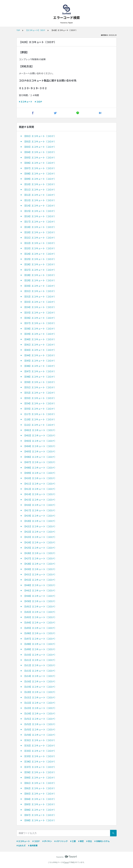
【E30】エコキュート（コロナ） (40, 286)
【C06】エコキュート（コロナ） (40, 761)
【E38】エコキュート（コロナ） (40, 328)
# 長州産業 (33, 845)
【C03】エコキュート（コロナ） (40, 751)
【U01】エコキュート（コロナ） (40, 606)
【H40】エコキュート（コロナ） (40, 585)
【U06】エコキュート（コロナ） (40, 633)
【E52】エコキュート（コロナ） (40, 393)
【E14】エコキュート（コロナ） (40, 205)
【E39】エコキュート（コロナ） (40, 334)
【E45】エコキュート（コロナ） (40, 361)
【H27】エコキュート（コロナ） (40, 558)
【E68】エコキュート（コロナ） (40, 820)
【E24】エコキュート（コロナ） (40, 254)
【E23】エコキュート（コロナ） (40, 248)
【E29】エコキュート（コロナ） (40, 280)
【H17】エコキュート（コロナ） (40, 510)
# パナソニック (61, 841)
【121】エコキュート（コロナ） (40, 425)
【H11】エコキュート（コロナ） (40, 484)
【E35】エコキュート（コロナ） (40, 312)
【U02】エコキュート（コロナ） (40, 612)
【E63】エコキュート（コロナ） (40, 793)
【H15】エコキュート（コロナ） (40, 500)
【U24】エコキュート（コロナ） (40, 713)
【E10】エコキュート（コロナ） (40, 184)
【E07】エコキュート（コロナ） (40, 168)
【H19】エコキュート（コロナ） (40, 516)
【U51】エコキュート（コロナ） (40, 719)
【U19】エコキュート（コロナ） (40, 687)
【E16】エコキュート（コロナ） (40, 216)
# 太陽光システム (102, 841)
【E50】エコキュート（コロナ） (40, 382)
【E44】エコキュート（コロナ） (40, 355)
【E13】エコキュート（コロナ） (40, 200)
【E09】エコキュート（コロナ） (40, 179)
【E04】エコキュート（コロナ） (40, 152)
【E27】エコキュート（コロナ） (40, 270)
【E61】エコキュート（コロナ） (40, 783)
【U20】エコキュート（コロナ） (40, 692)
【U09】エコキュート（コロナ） (40, 649)
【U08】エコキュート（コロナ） (40, 644)
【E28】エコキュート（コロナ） (40, 275)
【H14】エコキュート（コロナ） (40, 494)
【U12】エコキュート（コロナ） (40, 665)
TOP (18, 30)
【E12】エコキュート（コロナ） (40, 195)
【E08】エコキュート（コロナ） (40, 173)
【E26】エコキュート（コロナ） (40, 264)
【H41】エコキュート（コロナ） (40, 590)
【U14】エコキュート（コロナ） (40, 676)
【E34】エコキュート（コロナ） (40, 307)
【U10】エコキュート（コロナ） (40, 655)
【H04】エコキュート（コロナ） (40, 446)
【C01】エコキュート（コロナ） (40, 740)
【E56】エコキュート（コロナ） (40, 772)
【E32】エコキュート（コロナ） (40, 296)
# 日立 (89, 841)
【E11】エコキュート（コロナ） (40, 189)
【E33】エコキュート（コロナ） (40, 302)
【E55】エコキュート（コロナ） (40, 409)
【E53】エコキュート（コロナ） (40, 398)
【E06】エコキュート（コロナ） (40, 163)
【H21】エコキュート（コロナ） (40, 526)
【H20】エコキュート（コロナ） (40, 521)
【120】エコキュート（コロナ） (40, 419)
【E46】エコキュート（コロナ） (40, 366)
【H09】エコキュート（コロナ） (40, 473)
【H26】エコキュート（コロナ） (40, 553)
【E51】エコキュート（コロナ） (40, 387)
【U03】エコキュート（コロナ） (40, 617)
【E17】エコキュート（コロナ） (40, 221)
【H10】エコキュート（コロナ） (40, 478)
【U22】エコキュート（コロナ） (40, 703)
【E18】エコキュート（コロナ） (40, 227)
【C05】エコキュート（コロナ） (40, 756)
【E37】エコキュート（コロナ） (40, 323)
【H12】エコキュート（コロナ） (40, 489)
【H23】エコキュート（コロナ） (40, 537)
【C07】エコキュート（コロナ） (40, 767)
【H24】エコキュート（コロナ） (40, 542)
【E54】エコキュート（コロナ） (40, 403)
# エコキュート (26, 102)
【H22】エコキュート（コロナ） (40, 532)
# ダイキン (47, 841)
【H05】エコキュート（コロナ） (40, 451)
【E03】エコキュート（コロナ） (40, 147)
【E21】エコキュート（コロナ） (40, 238)
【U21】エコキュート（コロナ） (40, 697)
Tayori (66, 862)
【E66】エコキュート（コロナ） (40, 810)
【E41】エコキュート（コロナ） (40, 344)
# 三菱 (73, 841)
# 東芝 (81, 841)
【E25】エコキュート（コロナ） (40, 259)
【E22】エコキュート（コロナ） (40, 243)
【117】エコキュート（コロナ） (40, 414)
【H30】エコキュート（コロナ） (40, 569)
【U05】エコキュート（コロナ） (40, 628)
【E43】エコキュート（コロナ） (40, 350)
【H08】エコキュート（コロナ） (40, 468)
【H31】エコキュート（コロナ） (40, 574)
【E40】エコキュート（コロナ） (40, 339)
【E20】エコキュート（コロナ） (40, 232)
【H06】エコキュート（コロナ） (40, 457)
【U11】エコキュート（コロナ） (40, 660)
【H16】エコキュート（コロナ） (40, 505)
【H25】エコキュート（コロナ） (40, 548)
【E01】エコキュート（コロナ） (40, 136)
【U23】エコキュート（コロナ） (40, 708)
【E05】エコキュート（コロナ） (40, 157)
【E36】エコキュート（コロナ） (40, 318)
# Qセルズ (21, 845)
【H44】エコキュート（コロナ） (40, 596)
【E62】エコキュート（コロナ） (40, 788)
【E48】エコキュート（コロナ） (40, 377)
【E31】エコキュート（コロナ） (40, 291)
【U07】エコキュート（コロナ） (40, 639)
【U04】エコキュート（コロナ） (40, 622)
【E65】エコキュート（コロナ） (40, 804)
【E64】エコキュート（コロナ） (40, 799)
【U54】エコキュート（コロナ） (40, 735)
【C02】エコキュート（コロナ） (40, 745)
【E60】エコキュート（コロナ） (40, 777)
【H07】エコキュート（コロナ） (40, 462)
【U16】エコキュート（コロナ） (40, 681)
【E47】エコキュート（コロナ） (40, 371)
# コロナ (38, 102)
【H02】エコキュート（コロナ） (40, 435)
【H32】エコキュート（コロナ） (40, 580)
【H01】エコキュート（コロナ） (40, 430)
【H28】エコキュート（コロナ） (40, 564)
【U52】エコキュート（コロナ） (40, 724)
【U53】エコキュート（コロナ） (40, 729)
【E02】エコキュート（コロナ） (40, 141)
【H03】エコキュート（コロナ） (40, 441)
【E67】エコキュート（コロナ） (40, 815)
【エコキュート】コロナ (35, 30)
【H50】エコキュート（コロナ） (40, 601)
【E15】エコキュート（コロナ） (40, 211)
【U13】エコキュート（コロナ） (40, 671)
